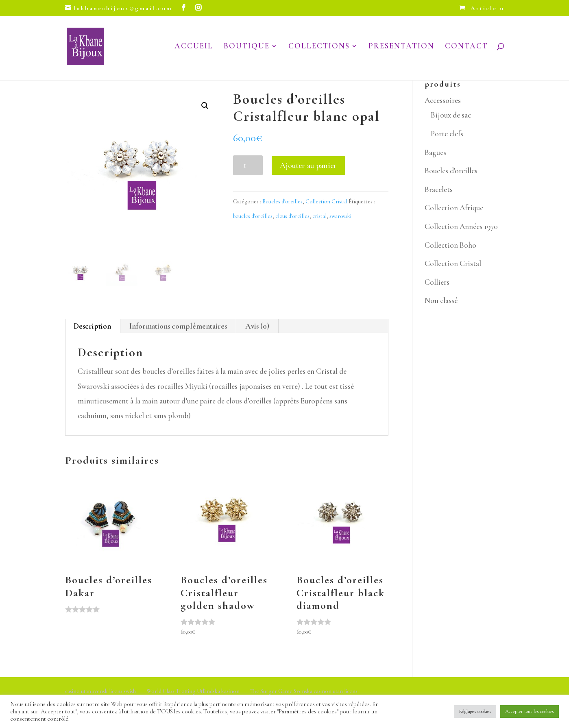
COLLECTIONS (319, 48)
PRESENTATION (401, 48)
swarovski (340, 216)
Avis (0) (257, 326)
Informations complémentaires (178, 326)
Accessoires (443, 100)
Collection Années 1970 (461, 226)
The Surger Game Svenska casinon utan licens (304, 691)
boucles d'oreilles (253, 216)
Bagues (435, 152)
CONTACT (467, 48)
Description (92, 326)
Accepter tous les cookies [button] (530, 711)
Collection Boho (450, 245)
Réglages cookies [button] (475, 711)
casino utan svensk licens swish (100, 691)
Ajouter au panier (308, 166)
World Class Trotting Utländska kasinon (193, 691)
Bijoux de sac (451, 115)
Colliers (437, 282)
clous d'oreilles (292, 216)
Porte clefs (447, 134)
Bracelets (439, 189)
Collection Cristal (326, 202)
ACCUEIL (194, 48)
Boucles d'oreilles (282, 202)
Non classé (441, 300)
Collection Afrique (454, 208)
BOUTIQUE (247, 48)
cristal (319, 216)
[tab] (93, 326)
